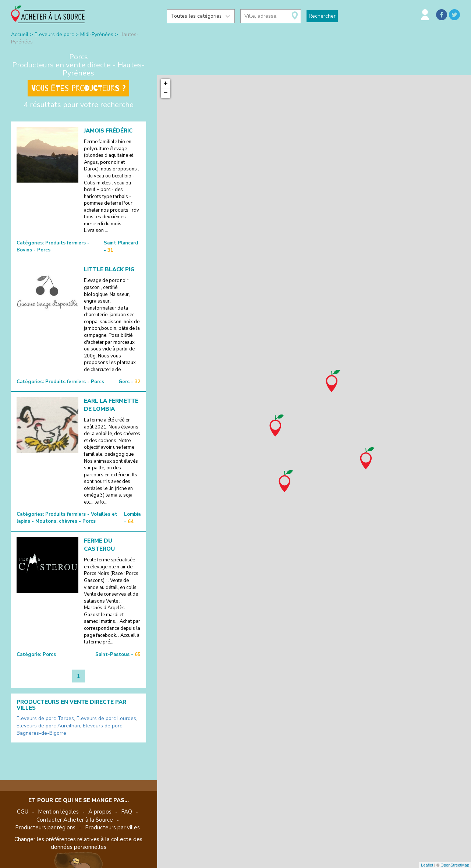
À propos (100, 812)
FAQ (127, 812)
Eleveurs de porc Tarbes (45, 718)
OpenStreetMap (455, 865)
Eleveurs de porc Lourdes (106, 718)
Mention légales (58, 812)
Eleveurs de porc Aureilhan (48, 726)
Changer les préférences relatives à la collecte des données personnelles (78, 843)
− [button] (166, 93)
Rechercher (322, 16)
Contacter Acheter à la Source (75, 820)
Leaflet (427, 865)
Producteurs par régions (45, 828)
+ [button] (166, 84)
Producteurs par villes (112, 828)
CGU (23, 812)
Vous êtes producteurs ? (78, 88)
